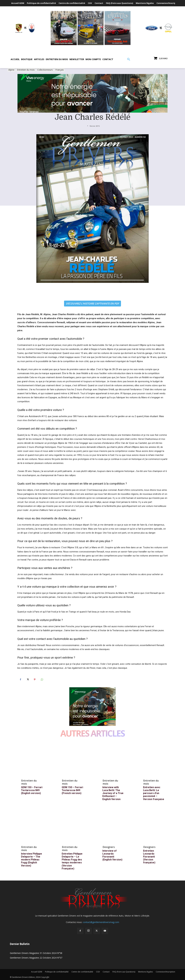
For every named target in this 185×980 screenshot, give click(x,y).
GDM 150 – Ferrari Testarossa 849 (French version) (72, 790)
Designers (109, 847)
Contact (106, 972)
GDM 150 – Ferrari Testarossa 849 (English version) (32, 790)
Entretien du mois (26, 70)
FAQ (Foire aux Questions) (124, 972)
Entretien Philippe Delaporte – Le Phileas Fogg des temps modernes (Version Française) (72, 861)
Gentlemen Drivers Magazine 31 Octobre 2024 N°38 (36, 953)
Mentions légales (145, 972)
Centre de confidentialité (82, 972)
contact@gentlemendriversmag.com (101, 922)
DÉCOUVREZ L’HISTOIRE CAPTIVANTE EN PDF (92, 304)
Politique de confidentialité (57, 972)
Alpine (11, 70)
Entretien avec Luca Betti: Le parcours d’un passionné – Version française (154, 793)
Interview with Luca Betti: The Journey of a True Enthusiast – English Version (113, 793)
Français (60, 70)
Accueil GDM (37, 972)
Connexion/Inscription (165, 972)
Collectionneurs (45, 70)
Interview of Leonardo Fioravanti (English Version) (112, 855)
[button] (129, 59)
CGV (98, 972)
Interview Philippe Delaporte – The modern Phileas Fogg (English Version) (31, 860)
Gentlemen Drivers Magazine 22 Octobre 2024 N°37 (36, 958)
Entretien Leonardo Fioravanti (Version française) (149, 857)
